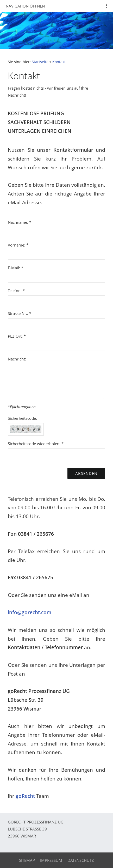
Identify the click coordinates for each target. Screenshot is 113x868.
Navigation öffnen (25, 6)
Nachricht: (17, 359)
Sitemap (27, 860)
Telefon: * (16, 291)
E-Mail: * (15, 268)
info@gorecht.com (30, 612)
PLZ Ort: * (17, 336)
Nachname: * (20, 222)
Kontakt (59, 62)
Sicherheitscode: (22, 418)
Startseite (40, 62)
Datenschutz (81, 860)
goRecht (25, 796)
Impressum (51, 860)
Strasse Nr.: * (20, 313)
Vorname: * (18, 245)
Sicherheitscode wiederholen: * (36, 444)
